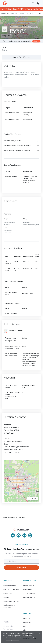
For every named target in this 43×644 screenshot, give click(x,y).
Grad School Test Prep (11, 589)
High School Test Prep (11, 601)
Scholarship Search (30, 593)
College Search (28, 586)
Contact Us (27, 622)
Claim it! (36, 41)
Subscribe (21, 568)
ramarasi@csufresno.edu (19, 447)
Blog (25, 630)
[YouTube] (24, 535)
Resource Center (29, 597)
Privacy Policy (8, 626)
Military (6, 597)
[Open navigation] (38, 3)
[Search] (33, 3)
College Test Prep (10, 586)
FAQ (25, 626)
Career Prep (8, 593)
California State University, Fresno (24, 27)
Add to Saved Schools (21, 57)
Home (3, 9)
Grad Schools (12, 9)
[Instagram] (30, 535)
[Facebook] (19, 535)
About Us (27, 618)
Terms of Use (8, 629)
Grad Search (28, 589)
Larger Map (33, 498)
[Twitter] (13, 535)
